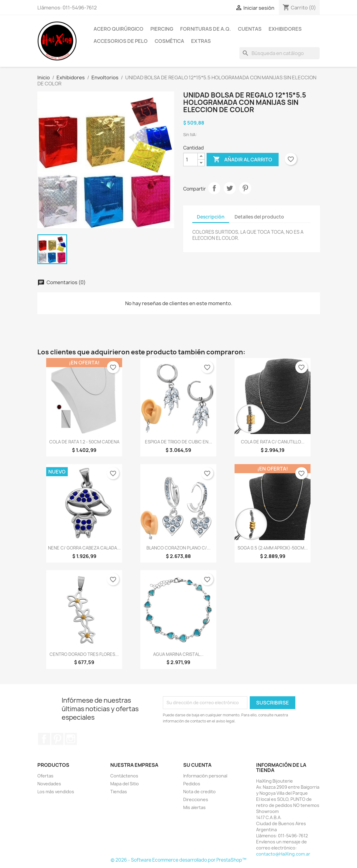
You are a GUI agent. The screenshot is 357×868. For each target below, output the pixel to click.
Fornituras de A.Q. (206, 29)
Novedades (49, 784)
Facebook (44, 739)
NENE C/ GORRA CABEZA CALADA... (84, 548)
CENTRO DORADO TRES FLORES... (84, 654)
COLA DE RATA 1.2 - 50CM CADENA (84, 442)
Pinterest (245, 188)
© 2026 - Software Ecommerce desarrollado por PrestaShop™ (179, 860)
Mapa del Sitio (125, 784)
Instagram (71, 739)
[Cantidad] (191, 160)
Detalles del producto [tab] (259, 217)
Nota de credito (199, 792)
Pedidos (192, 784)
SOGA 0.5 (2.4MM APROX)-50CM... (273, 548)
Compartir (214, 188)
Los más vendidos (56, 792)
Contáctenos (124, 776)
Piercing (162, 29)
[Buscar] (280, 53)
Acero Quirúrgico (118, 29)
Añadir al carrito (243, 160)
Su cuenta (197, 765)
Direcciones (196, 799)
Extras (201, 41)
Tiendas (119, 792)
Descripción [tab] (211, 217)
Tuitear (230, 188)
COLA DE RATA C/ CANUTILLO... (273, 442)
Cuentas (250, 29)
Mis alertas (194, 807)
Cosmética (169, 41)
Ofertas (45, 776)
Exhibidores (285, 29)
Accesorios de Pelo (121, 41)
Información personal (205, 776)
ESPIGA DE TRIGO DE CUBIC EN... (179, 442)
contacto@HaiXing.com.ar (283, 854)
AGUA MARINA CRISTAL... (178, 654)
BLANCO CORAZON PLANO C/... (179, 548)
